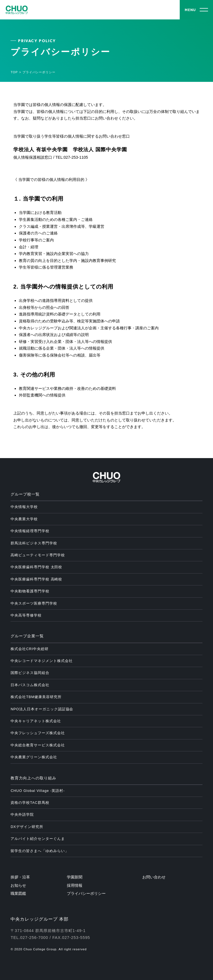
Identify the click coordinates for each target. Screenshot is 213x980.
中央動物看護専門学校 (30, 591)
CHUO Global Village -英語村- (38, 791)
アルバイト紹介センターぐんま (38, 839)
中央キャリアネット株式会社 (36, 721)
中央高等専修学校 (26, 615)
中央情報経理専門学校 (30, 531)
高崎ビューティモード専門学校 (38, 555)
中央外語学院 (22, 814)
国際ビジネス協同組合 (30, 673)
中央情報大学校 (24, 507)
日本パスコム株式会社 (30, 685)
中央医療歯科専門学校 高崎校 (36, 579)
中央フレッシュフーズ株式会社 (38, 733)
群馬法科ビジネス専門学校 (34, 543)
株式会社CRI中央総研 (30, 649)
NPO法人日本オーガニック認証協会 (42, 709)
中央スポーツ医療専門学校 (34, 603)
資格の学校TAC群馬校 (30, 803)
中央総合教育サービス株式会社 (38, 745)
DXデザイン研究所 (27, 827)
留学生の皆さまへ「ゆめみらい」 (40, 851)
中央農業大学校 (24, 519)
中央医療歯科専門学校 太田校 (36, 567)
